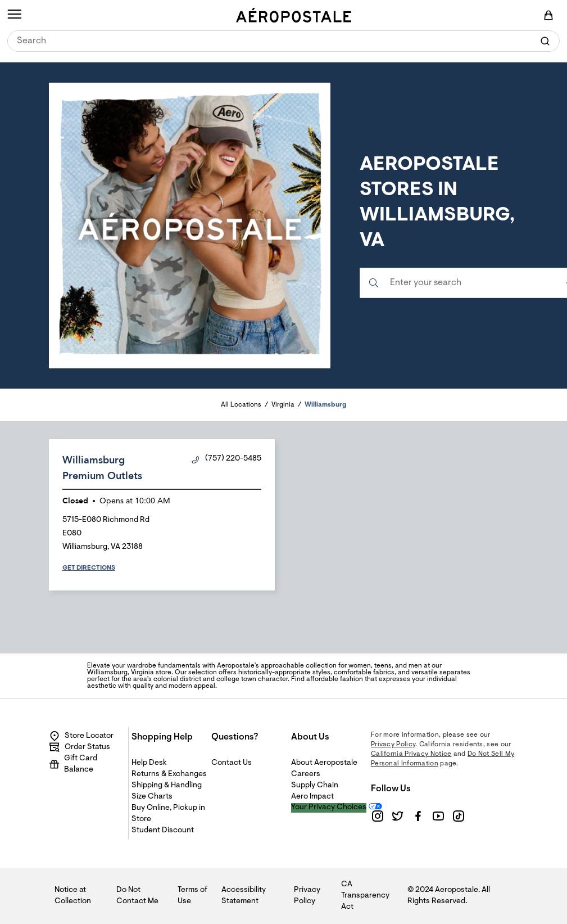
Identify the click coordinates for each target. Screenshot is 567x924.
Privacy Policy (393, 745)
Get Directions (89, 568)
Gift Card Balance (73, 764)
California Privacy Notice (411, 754)
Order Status (80, 747)
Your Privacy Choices (329, 808)
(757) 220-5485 (226, 459)
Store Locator (81, 736)
